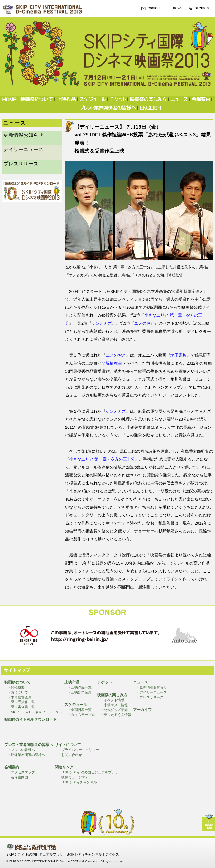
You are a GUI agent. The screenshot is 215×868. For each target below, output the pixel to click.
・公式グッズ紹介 (114, 710)
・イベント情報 (112, 700)
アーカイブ (142, 710)
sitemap (202, 8)
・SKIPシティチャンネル (77, 782)
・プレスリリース (150, 697)
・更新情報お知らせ (152, 687)
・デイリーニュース (152, 692)
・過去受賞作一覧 (21, 702)
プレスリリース (21, 164)
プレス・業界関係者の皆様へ (29, 745)
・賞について (18, 692)
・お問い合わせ (70, 755)
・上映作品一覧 (80, 687)
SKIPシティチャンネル (84, 854)
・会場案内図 (18, 777)
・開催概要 (16, 687)
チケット (105, 682)
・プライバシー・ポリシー (79, 750)
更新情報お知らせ (23, 135)
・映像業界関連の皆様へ (26, 755)
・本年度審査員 (19, 697)
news (178, 8)
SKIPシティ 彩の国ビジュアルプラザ (35, 854)
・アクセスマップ (21, 772)
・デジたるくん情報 (116, 715)
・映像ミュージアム (73, 777)
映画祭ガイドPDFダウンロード (31, 719)
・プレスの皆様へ (21, 750)
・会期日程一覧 (80, 710)
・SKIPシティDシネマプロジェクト (35, 712)
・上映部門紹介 (80, 692)
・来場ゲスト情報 (114, 705)
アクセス (112, 854)
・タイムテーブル (81, 715)
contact (154, 8)
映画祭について (17, 682)
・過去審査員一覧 (21, 707)
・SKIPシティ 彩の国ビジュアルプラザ (88, 772)
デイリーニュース (23, 149)
